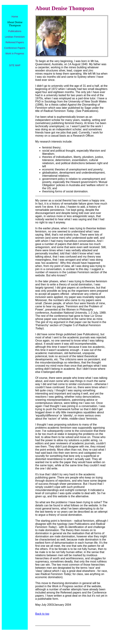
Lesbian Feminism (15, 37)
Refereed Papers (15, 42)
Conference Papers (15, 48)
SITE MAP (15, 65)
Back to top (42, 614)
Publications (15, 31)
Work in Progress (15, 53)
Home (15, 17)
